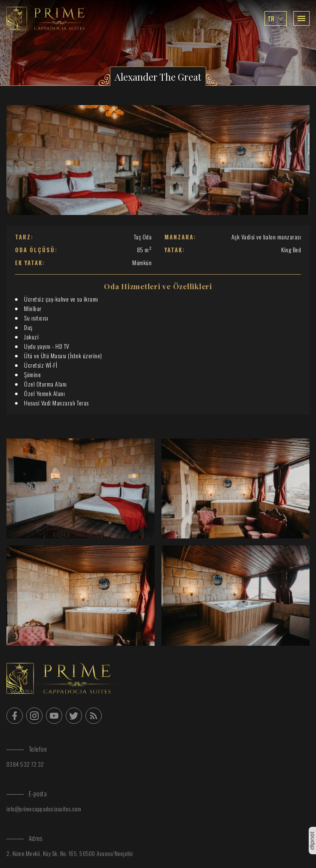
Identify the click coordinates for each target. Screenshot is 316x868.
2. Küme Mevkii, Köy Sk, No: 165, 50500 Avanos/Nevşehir (70, 853)
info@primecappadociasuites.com (44, 809)
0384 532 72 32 (25, 764)
